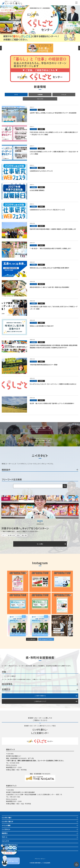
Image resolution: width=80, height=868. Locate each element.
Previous (1, 48)
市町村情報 (5, 853)
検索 (65, 486)
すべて (16, 95)
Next (79, 48)
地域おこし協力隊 (8, 849)
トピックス (40, 99)
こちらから (13, 765)
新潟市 (18, 535)
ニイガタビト (6, 829)
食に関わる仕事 (11, 535)
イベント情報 (6, 825)
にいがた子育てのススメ (10, 845)
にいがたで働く (7, 818)
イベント (64, 95)
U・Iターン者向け (9, 676)
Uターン (4, 535)
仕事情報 (40, 95)
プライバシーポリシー (40, 859)
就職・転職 (24, 535)
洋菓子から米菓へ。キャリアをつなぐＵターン (25, 528)
